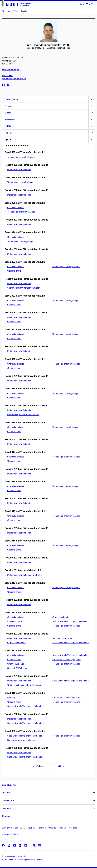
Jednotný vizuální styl (10, 834)
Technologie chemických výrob (21, 157)
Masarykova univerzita (17, 856)
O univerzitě (8, 801)
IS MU (23, 828)
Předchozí (39, 766)
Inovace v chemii (15, 621)
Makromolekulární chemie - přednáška (25, 575)
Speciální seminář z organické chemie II (71, 643)
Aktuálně (6, 816)
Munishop (73, 828)
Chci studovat (9, 785)
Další (60, 766)
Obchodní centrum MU (57, 828)
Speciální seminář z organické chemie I (70, 621)
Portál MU (42, 828)
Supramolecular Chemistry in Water (23, 288)
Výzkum (6, 793)
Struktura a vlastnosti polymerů (66, 660)
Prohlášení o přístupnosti (25, 860)
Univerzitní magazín (10, 828)
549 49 (8, 76)
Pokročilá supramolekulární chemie (23, 415)
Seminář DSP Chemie (62, 638)
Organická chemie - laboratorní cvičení (25, 685)
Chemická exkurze (16, 208)
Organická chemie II (16, 643)
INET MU (32, 828)
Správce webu (8, 860)
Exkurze (11, 698)
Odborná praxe (14, 271)
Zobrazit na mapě (12, 70)
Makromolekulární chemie (19, 170)
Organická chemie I (61, 617)
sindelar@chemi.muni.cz (14, 79)
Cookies (39, 860)
